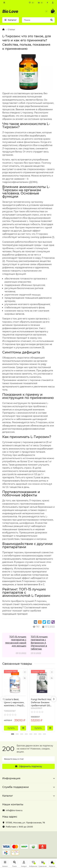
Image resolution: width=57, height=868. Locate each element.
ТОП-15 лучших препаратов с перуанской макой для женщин (16, 641)
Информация (29, 778)
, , (25, 823)
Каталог (29, 796)
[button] (13, 734)
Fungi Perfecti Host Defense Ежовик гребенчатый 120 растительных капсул (42, 703)
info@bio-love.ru (14, 810)
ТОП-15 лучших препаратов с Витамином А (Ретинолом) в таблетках (39, 643)
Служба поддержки (29, 787)
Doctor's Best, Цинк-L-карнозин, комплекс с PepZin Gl (14, 703)
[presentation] (3, 699)
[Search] (38, 20)
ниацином (8, 584)
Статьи (11, 29)
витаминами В (32, 584)
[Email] (29, 759)
